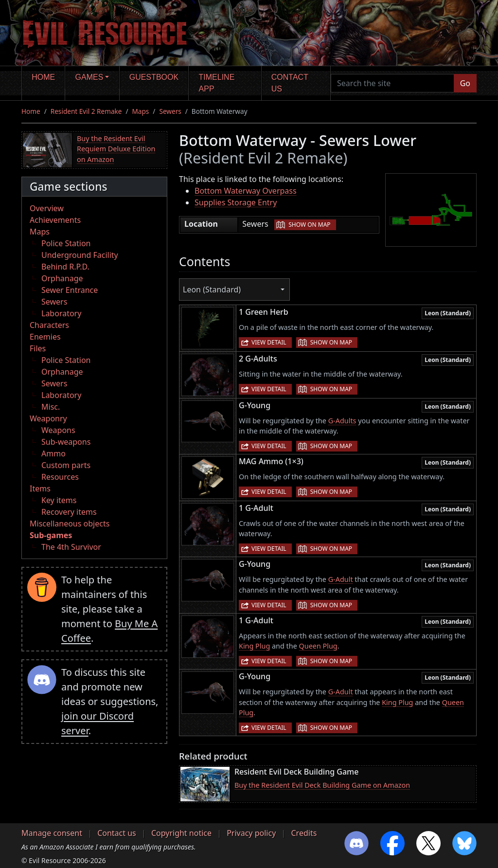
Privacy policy (251, 833)
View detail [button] (269, 342)
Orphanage (62, 278)
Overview (47, 208)
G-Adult (341, 579)
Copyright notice (181, 833)
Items (40, 488)
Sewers (170, 111)
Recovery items (69, 512)
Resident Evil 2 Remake (86, 111)
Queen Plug (318, 646)
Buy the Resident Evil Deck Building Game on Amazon (322, 785)
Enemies (45, 337)
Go (465, 83)
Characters (49, 325)
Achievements (55, 220)
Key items (59, 500)
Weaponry (48, 418)
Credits (304, 833)
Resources (60, 477)
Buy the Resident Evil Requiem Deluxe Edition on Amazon (116, 149)
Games (89, 77)
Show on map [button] (309, 225)
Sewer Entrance (70, 290)
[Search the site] (392, 83)
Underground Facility (80, 255)
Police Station (66, 243)
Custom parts (66, 465)
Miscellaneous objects (70, 524)
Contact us (290, 83)
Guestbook (154, 77)
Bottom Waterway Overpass (246, 191)
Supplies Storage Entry (236, 202)
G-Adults (342, 421)
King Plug (254, 646)
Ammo (53, 453)
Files (38, 348)
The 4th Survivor (71, 547)
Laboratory (61, 313)
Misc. (51, 407)
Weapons (58, 430)
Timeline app (217, 83)
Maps (141, 111)
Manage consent (52, 833)
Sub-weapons (66, 442)
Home (43, 77)
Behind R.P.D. (65, 267)
